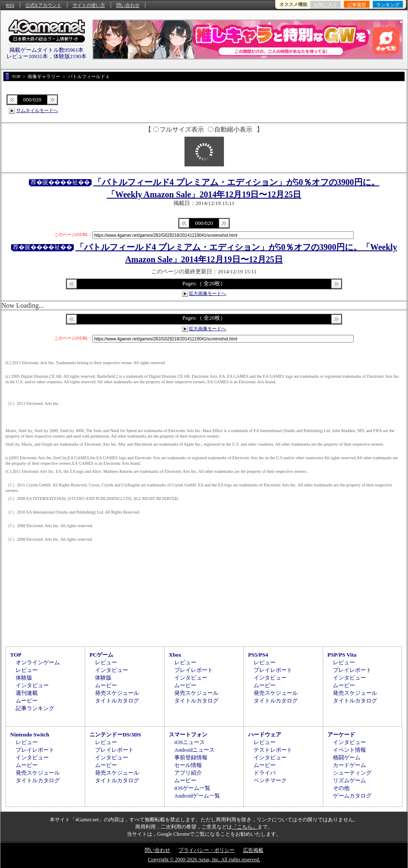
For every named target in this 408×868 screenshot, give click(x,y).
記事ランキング (35, 708)
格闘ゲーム (347, 757)
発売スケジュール (117, 693)
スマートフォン (188, 735)
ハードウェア (265, 735)
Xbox (175, 655)
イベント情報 (349, 750)
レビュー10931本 (27, 56)
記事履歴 (357, 5)
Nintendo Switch (30, 735)
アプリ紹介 (188, 773)
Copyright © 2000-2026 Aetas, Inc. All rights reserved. (204, 860)
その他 (341, 788)
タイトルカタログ (117, 701)
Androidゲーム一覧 (197, 796)
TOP (16, 655)
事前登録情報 (191, 757)
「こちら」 (245, 827)
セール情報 (188, 765)
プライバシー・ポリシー (207, 850)
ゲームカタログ (352, 796)
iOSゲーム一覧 (192, 788)
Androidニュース (194, 750)
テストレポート (273, 750)
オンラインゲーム (38, 662)
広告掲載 (253, 850)
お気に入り (326, 5)
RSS (10, 5)
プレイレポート (194, 670)
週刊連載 (27, 693)
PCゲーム (101, 655)
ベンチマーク (270, 780)
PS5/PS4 (258, 655)
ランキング (388, 5)
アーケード (341, 735)
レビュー (27, 670)
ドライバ (265, 773)
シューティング (352, 773)
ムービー (27, 701)
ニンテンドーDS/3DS (115, 735)
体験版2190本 (70, 56)
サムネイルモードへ (37, 110)
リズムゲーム (349, 780)
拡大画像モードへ (207, 293)
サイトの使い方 (89, 5)
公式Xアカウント (43, 5)
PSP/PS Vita (342, 655)
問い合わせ (128, 5)
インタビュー (32, 685)
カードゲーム (349, 765)
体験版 (24, 678)
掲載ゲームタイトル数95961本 (47, 50)
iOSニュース (190, 742)
